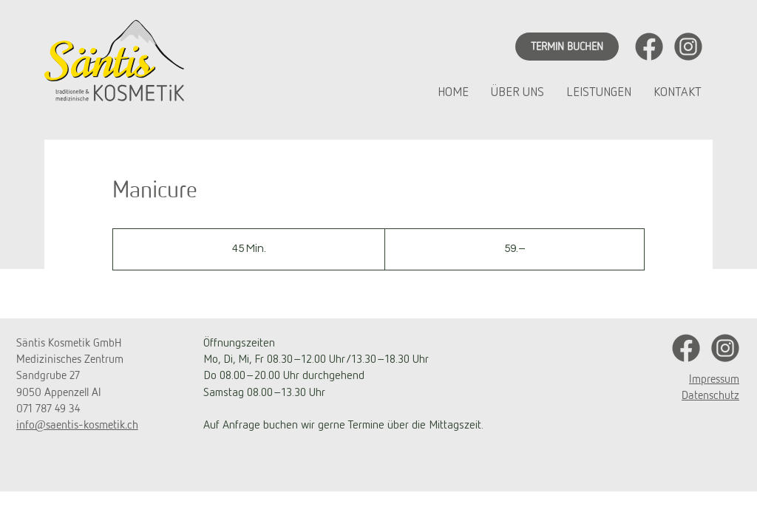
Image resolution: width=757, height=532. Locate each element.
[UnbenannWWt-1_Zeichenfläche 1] (649, 47)
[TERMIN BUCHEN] (567, 47)
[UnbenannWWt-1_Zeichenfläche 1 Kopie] (688, 47)
